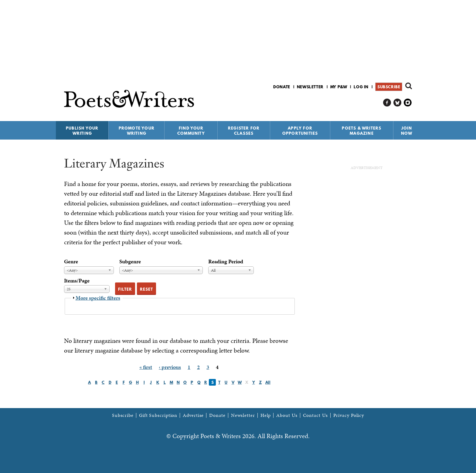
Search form (409, 86)
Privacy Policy (349, 415)
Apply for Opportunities (300, 131)
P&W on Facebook (387, 103)
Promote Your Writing (137, 131)
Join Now (407, 131)
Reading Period (226, 261)
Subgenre (130, 261)
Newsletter (310, 87)
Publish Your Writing (82, 131)
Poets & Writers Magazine (362, 131)
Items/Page (77, 280)
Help (266, 415)
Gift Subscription (158, 415)
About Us (287, 415)
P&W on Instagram (408, 103)
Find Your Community (191, 131)
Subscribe (389, 87)
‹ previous (170, 367)
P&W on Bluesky (398, 103)
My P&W (339, 87)
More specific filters (98, 298)
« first (146, 367)
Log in (361, 87)
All (268, 382)
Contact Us (315, 415)
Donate (282, 87)
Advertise (193, 415)
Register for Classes (244, 131)
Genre (71, 261)
